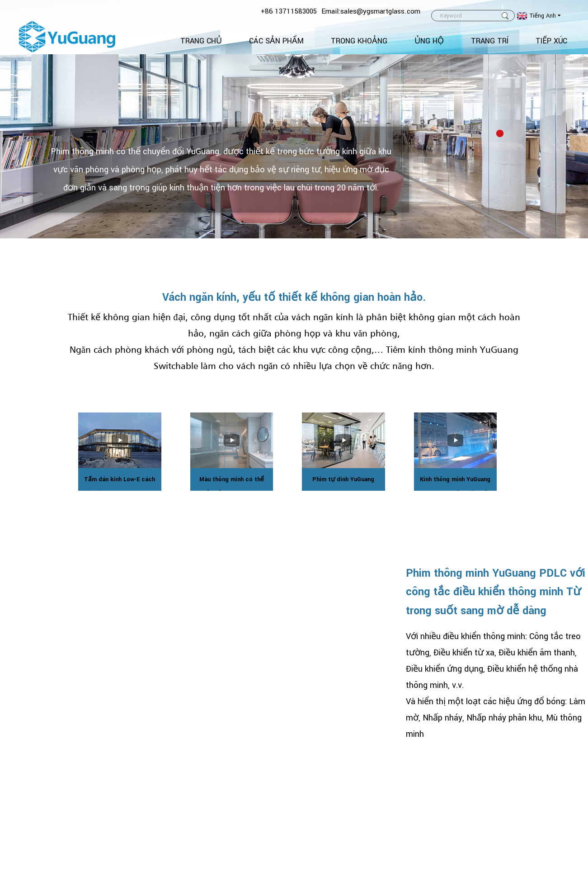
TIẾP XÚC (551, 41)
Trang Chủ (201, 41)
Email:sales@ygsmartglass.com (371, 11)
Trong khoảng (359, 41)
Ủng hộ (429, 41)
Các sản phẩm (276, 41)
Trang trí (490, 41)
